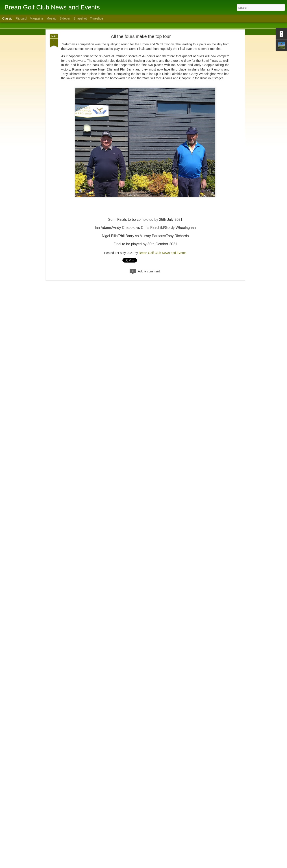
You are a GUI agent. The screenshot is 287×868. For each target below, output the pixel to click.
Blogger (158, 866)
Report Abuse (171, 866)
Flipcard (21, 18)
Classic (7, 18)
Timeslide (97, 18)
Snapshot (80, 18)
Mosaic (51, 18)
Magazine (37, 18)
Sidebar (65, 18)
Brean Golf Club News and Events (163, 237)
